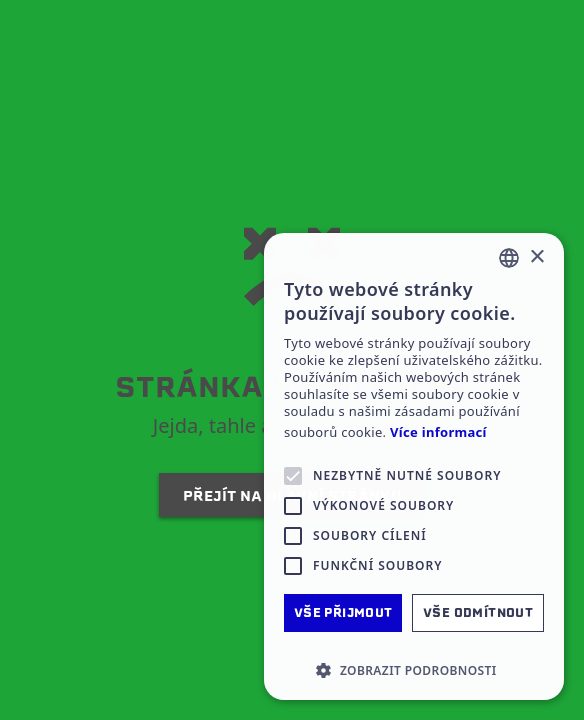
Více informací (438, 432)
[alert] (414, 466)
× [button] (536, 257)
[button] (414, 670)
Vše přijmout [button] (343, 612)
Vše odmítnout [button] (478, 612)
